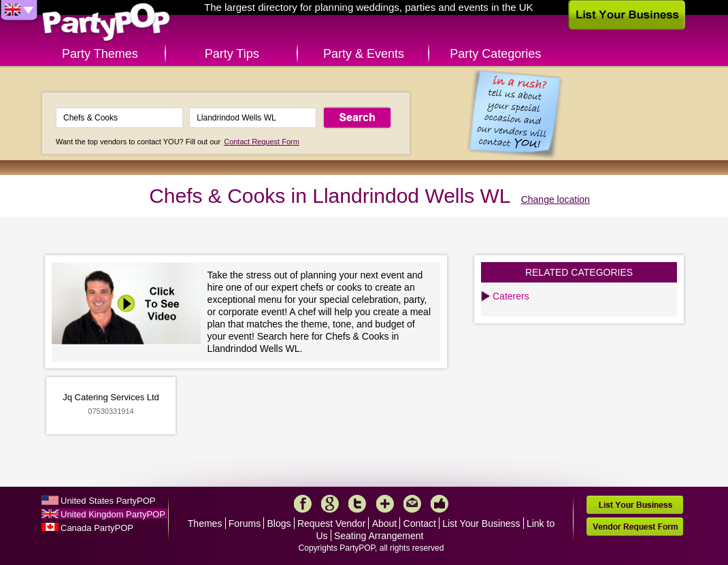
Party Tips (232, 54)
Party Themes (100, 54)
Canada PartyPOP (97, 528)
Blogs (279, 523)
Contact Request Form (262, 142)
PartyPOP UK (106, 23)
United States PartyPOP (108, 501)
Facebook (303, 504)
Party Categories (495, 54)
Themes (205, 523)
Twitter (357, 504)
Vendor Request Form (635, 527)
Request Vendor (331, 523)
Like (440, 504)
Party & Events (364, 54)
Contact (420, 523)
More (385, 504)
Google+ (330, 504)
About (385, 523)
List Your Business (481, 523)
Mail (412, 504)
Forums (245, 523)
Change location (556, 199)
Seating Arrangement (379, 536)
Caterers (511, 296)
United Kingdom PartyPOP (113, 514)
